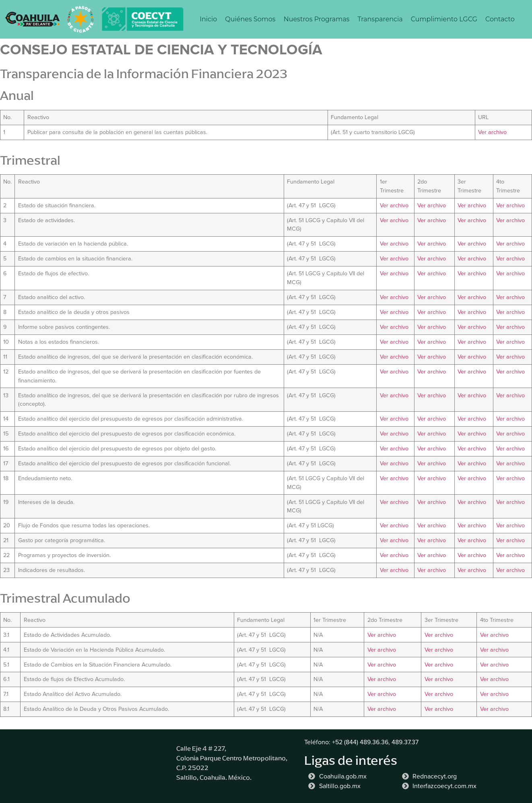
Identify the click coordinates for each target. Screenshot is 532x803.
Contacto (500, 19)
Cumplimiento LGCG (444, 19)
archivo (387, 665)
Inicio (208, 19)
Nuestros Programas (317, 19)
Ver (372, 665)
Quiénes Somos (250, 19)
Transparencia (380, 19)
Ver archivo (492, 132)
